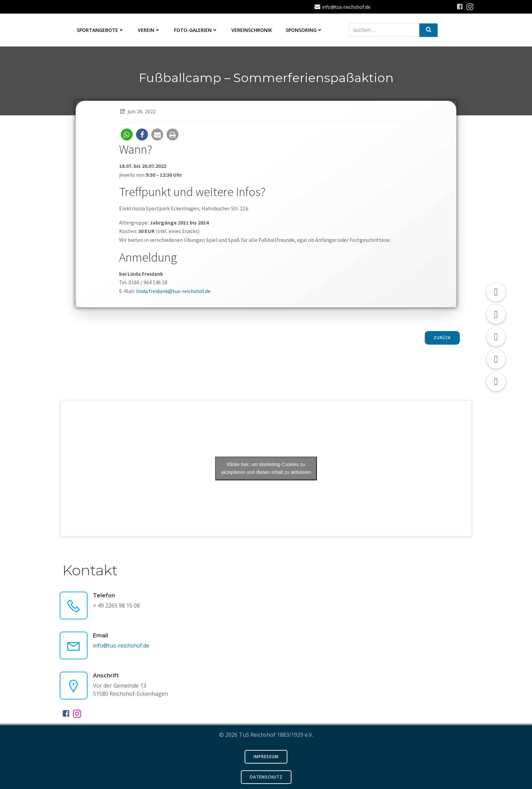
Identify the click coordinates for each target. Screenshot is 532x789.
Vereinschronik (252, 30)
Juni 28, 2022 (137, 111)
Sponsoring (304, 30)
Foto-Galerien (196, 30)
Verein (149, 30)
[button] (127, 134)
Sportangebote (100, 30)
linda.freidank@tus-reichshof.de (173, 291)
